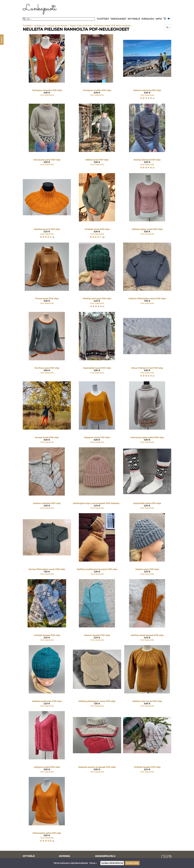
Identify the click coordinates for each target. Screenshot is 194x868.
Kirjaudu (148, 19)
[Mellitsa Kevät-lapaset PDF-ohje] (147, 611)
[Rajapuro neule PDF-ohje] (97, 413)
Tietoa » (93, 863)
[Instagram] (169, 858)
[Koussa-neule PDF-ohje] (47, 413)
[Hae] (59, 19)
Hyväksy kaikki (132, 863)
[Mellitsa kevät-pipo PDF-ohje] (47, 677)
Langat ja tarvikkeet (58, 26)
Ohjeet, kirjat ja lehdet (81, 26)
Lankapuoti (40, 26)
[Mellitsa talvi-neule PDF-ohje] (147, 677)
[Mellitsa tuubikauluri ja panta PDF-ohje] (97, 545)
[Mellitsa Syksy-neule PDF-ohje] (147, 207)
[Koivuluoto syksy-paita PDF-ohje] (147, 413)
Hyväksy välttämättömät (112, 863)
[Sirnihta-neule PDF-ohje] (47, 346)
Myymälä (134, 19)
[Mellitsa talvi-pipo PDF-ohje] (97, 276)
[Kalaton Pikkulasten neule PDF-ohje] (147, 276)
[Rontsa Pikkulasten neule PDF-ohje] (47, 545)
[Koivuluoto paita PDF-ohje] (47, 137)
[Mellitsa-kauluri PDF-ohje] (47, 207)
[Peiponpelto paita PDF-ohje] (47, 811)
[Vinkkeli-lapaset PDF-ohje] (147, 743)
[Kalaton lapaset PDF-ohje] (97, 611)
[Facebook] (164, 858)
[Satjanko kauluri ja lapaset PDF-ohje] (97, 743)
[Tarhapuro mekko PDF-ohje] (97, 68)
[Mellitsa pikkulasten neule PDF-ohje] (97, 677)
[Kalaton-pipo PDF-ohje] (147, 545)
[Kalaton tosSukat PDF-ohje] (47, 479)
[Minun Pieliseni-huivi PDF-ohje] (147, 346)
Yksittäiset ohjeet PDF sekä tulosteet (112, 26)
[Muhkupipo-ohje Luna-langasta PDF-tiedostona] (97, 479)
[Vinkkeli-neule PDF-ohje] (97, 207)
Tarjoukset (118, 19)
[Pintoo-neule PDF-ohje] (47, 276)
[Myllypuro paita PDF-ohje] (47, 743)
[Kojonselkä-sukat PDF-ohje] (147, 479)
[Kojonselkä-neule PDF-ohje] (97, 346)
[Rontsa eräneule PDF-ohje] (147, 137)
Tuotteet (103, 19)
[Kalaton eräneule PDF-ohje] (147, 68)
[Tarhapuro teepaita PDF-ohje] (47, 68)
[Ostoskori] (165, 19)
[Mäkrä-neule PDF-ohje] (97, 137)
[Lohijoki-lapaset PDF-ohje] (47, 611)
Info (159, 19)
